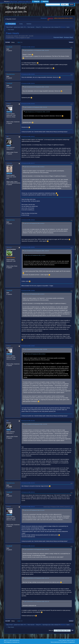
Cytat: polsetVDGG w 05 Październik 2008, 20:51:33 (36, 550)
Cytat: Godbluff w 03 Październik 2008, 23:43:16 (35, 107)
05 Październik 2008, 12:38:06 (28, 346)
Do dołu (8, 42)
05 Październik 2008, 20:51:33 (28, 507)
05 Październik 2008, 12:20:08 (28, 291)
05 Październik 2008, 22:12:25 (28, 546)
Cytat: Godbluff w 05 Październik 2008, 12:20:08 (35, 349)
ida (7, 137)
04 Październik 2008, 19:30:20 (28, 220)
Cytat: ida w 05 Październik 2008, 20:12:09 (34, 510)
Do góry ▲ (73, 640)
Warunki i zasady (66, 640)
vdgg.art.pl (50, 18)
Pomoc (60, 640)
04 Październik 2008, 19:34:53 (28, 247)
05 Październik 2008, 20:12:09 (28, 421)
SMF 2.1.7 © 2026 (8, 640)
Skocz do (51, 630)
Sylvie (68, 27)
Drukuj (71, 42)
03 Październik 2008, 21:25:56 (28, 74)
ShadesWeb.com (16, 642)
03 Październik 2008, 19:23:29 (28, 47)
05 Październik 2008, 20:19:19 (28, 483)
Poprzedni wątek (58, 37)
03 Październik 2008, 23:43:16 (28, 83)
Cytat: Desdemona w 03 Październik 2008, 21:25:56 (36, 87)
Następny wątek (69, 37)
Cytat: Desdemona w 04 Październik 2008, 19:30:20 (36, 251)
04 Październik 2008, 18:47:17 (28, 163)
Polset (9, 104)
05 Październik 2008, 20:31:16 (28, 492)
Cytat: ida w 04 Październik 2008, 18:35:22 (34, 167)
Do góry (8, 621)
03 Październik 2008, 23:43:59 (28, 104)
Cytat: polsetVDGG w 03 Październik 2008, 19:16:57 (36, 50)
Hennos (9, 247)
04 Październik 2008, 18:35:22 (28, 137)
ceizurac (9, 163)
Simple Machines (16, 640)
